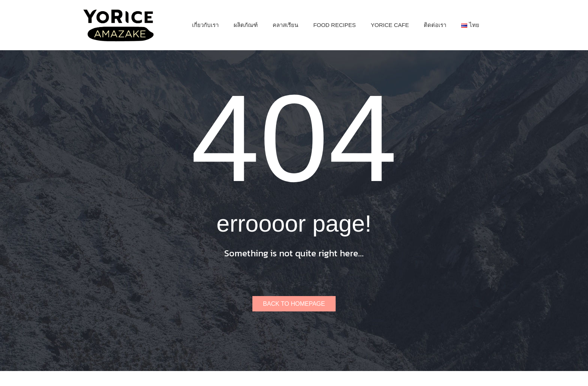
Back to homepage (294, 304)
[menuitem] (205, 25)
